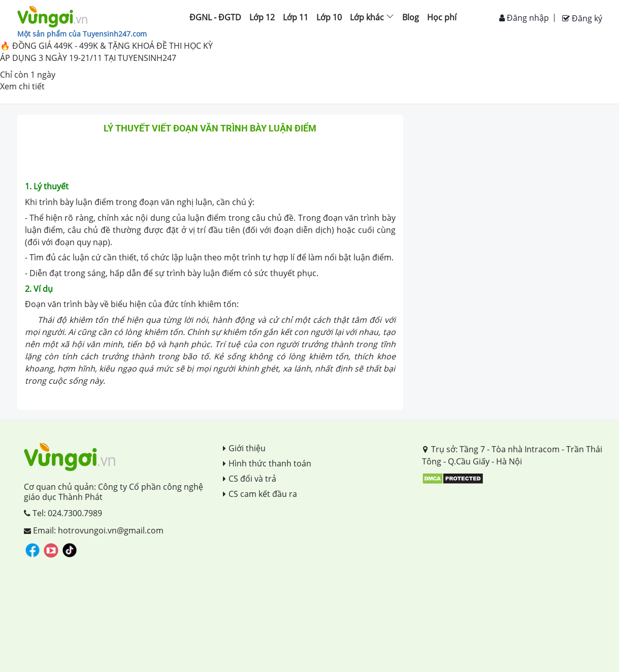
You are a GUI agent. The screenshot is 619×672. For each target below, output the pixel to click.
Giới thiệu (244, 448)
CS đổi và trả (250, 479)
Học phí (442, 17)
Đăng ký (582, 18)
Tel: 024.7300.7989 (63, 513)
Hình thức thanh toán (267, 463)
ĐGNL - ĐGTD (215, 17)
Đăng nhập (524, 18)
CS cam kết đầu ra (260, 494)
